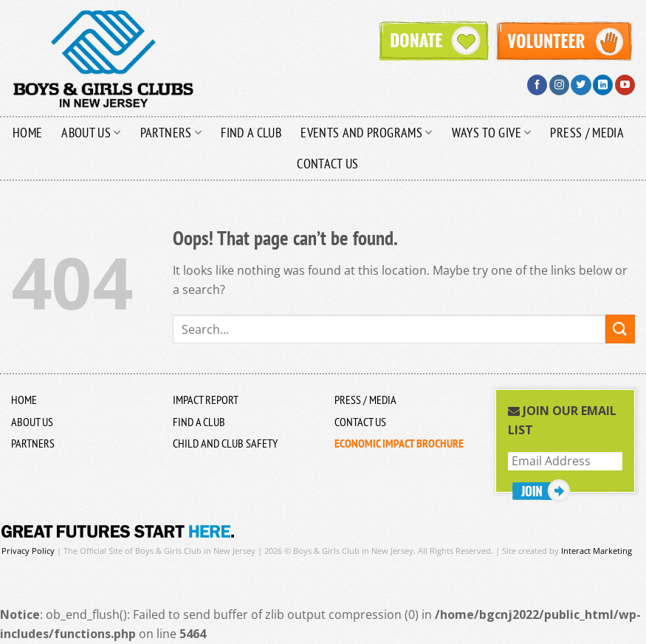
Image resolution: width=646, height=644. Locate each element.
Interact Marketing (597, 551)
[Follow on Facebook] (537, 85)
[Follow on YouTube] (625, 85)
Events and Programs (366, 133)
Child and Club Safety (225, 443)
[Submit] (620, 329)
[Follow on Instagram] (559, 85)
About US (32, 422)
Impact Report (206, 400)
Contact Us (328, 164)
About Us (91, 133)
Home (27, 133)
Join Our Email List (562, 420)
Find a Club (251, 133)
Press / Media (587, 133)
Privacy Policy (28, 551)
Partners (171, 133)
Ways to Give (492, 133)
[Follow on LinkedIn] (603, 85)
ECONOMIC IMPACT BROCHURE (399, 443)
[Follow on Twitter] (581, 85)
